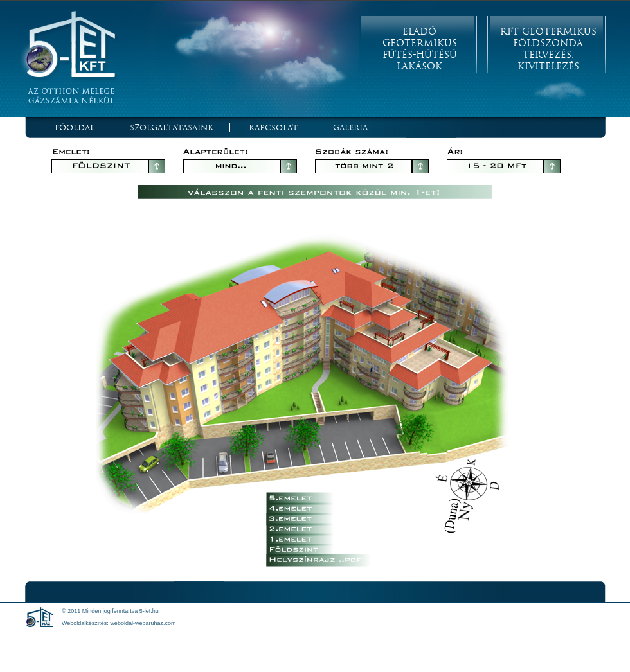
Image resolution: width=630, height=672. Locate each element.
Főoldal (75, 128)
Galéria (350, 128)
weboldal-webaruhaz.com (143, 623)
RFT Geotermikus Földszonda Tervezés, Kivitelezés (548, 49)
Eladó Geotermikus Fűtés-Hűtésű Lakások (420, 49)
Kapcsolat (273, 128)
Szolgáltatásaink (172, 128)
